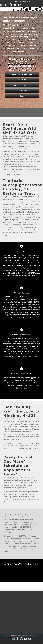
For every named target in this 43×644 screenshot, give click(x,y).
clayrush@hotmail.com (25, 1)
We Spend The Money (34, 636)
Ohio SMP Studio (8, 636)
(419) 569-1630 (16, 1)
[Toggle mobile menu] (40, 9)
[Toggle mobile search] (37, 9)
